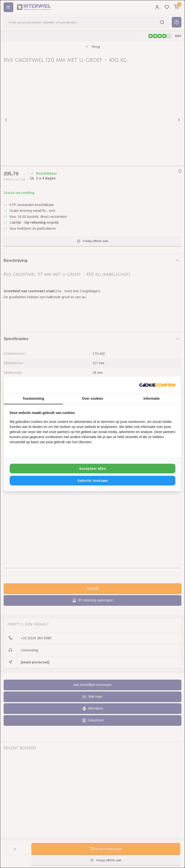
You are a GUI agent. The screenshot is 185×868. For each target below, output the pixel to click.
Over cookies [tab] (92, 398)
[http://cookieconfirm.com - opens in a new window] (157, 385)
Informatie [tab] (152, 398)
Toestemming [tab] (33, 398)
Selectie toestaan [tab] (93, 481)
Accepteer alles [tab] (92, 469)
